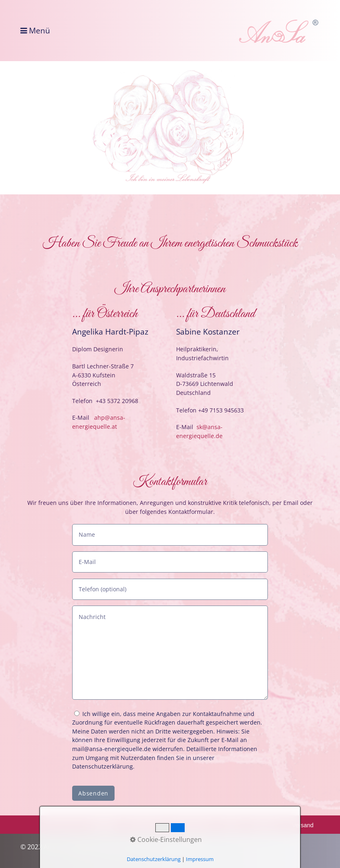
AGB (231, 825)
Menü (40, 31)
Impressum (145, 825)
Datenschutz (192, 825)
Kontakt (104, 825)
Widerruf (265, 825)
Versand (303, 825)
